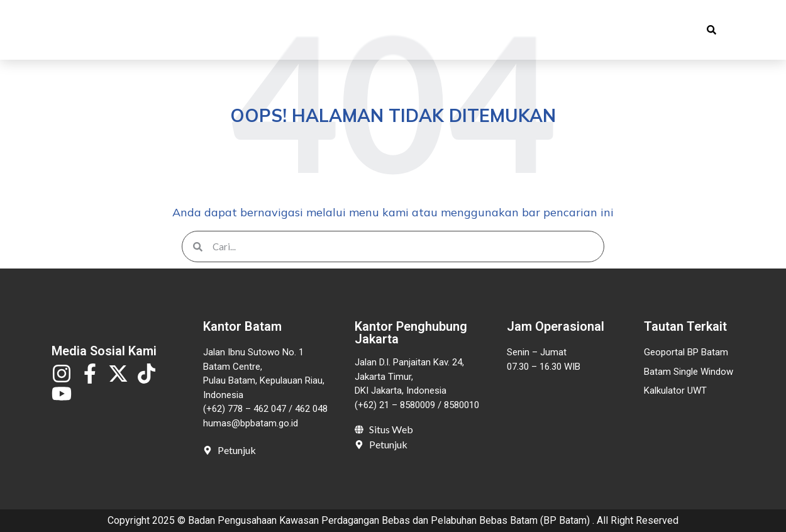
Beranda (199, 30)
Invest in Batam (532, 30)
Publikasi (344, 30)
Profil (267, 30)
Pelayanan (434, 30)
